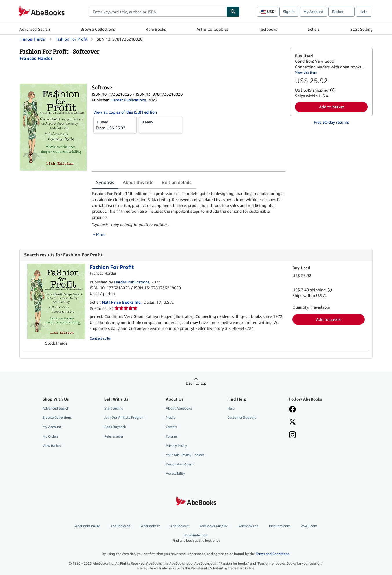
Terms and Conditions (272, 554)
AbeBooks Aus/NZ (214, 526)
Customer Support (242, 417)
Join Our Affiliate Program (124, 417)
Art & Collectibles (212, 29)
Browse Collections (98, 29)
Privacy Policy (176, 446)
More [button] (101, 234)
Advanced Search (35, 29)
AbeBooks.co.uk (87, 526)
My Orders (50, 436)
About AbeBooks (179, 408)
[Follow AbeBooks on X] (292, 422)
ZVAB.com (309, 526)
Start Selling (361, 29)
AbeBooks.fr (150, 526)
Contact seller (100, 338)
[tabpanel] (189, 214)
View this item (306, 72)
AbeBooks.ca (248, 526)
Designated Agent (180, 464)
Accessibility (175, 473)
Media (171, 417)
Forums (172, 436)
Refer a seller (114, 436)
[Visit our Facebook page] (292, 410)
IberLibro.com (280, 526)
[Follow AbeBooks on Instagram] (292, 435)
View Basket (52, 446)
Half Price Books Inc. (122, 302)
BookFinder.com (196, 538)
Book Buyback (115, 427)
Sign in (289, 12)
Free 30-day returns (331, 122)
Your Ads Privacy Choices (185, 455)
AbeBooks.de (120, 526)
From (115, 125)
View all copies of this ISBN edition (125, 112)
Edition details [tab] (177, 182)
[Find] (233, 12)
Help (364, 12)
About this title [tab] (138, 182)
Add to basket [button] (331, 107)
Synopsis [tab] (105, 182)
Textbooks (268, 29)
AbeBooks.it (179, 526)
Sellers (314, 29)
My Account (313, 12)
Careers (171, 427)
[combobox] (158, 12)
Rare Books (156, 29)
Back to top (196, 383)
